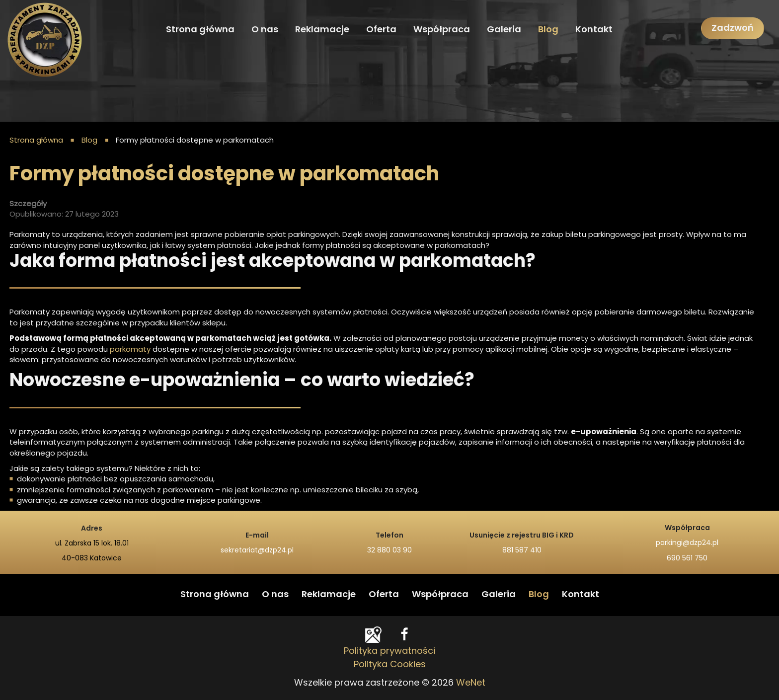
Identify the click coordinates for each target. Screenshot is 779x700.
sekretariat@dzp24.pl (257, 550)
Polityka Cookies (390, 665)
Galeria (504, 30)
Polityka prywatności (389, 651)
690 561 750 (687, 558)
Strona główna (200, 30)
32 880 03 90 (389, 550)
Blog (548, 30)
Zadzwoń (733, 28)
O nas (265, 30)
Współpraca (442, 30)
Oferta (381, 30)
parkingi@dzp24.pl (687, 543)
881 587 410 (522, 550)
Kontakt (594, 30)
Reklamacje (322, 30)
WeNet (471, 683)
